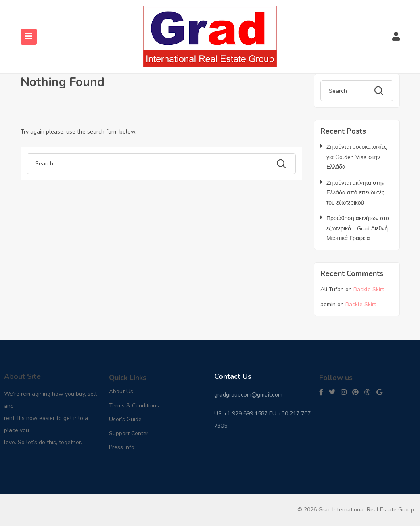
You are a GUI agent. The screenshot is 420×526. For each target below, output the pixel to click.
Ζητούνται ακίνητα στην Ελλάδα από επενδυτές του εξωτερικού (355, 193)
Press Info (122, 447)
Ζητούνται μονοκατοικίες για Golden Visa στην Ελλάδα (357, 157)
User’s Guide (125, 419)
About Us (121, 391)
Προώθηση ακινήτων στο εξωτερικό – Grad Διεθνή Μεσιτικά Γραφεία (358, 228)
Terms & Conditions (134, 406)
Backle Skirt (369, 289)
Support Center (129, 433)
